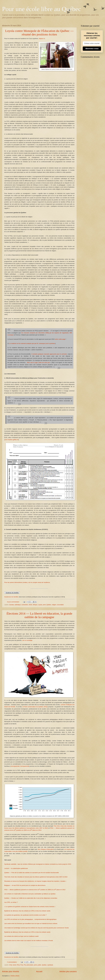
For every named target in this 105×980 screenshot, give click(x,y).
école (14, 965)
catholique (18, 605)
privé (44, 605)
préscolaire (30, 965)
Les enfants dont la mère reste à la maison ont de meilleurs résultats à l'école (29, 941)
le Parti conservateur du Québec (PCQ (35, 707)
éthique (35, 605)
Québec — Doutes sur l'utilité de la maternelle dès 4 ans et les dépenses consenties (31, 898)
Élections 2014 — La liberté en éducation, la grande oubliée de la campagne (39, 615)
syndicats (50, 965)
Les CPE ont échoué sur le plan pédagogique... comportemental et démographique (30, 919)
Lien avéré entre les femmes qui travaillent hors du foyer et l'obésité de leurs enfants (31, 923)
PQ (25, 965)
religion (54, 605)
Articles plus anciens (68, 972)
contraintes (25, 605)
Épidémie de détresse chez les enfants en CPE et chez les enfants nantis (27, 911)
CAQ (10, 965)
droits (30, 605)
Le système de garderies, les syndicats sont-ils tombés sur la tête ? (25, 915)
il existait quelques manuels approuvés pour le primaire (49, 354)
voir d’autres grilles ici (12, 440)
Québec (49, 605)
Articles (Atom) (15, 976)
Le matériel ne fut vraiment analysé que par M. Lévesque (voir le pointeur (32, 343)
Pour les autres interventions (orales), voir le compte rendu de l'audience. (27, 582)
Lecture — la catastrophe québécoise (16, 868)
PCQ (18, 965)
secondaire (60, 605)
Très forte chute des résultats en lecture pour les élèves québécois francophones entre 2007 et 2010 (36, 877)
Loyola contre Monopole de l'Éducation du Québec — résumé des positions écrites (39, 33)
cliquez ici (42, 39)
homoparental (25, 766)
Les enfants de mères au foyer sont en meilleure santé (21, 936)
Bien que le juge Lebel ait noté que (38, 362)
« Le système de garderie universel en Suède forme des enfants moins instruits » (30, 907)
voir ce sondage (27, 640)
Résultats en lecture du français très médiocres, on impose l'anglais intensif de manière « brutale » (35, 881)
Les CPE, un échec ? (11, 902)
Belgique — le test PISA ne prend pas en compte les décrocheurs (25, 885)
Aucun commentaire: (13, 602)
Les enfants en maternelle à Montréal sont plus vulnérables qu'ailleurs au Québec (30, 894)
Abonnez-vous (92, 49)
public (39, 965)
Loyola (40, 605)
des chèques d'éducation (46, 849)
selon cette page (60, 339)
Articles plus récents (11, 972)
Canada (11, 605)
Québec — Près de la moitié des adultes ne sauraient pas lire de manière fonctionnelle (31, 873)
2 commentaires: (12, 962)
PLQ (22, 965)
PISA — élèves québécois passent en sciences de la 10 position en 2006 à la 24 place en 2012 (35, 890)
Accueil (39, 972)
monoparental (15, 766)
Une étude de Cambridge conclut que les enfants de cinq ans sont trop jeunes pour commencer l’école (36, 928)
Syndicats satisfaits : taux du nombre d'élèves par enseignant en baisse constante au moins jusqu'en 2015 (38, 864)
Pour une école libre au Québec (42, 9)
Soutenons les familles (11, 597)
